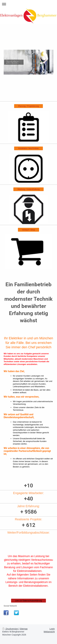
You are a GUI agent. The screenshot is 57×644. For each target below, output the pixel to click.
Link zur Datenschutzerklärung (29, 601)
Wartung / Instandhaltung (28, 189)
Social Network (10, 606)
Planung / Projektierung (28, 106)
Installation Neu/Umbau (28, 148)
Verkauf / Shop (28, 230)
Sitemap (24, 629)
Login (52, 629)
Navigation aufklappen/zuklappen (28, 4)
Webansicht (49, 632)
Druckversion (10, 629)
